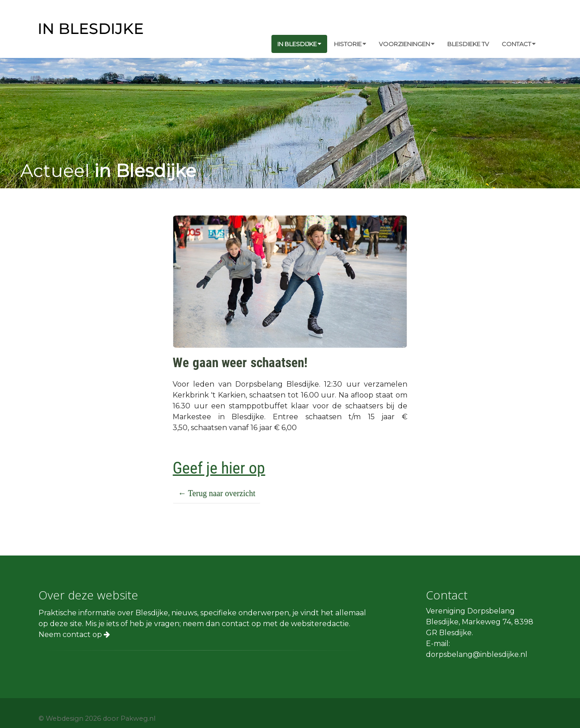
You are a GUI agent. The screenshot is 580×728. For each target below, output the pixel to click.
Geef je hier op (219, 468)
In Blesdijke (299, 44)
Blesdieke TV (468, 44)
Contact (519, 44)
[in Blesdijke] (91, 28)
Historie (350, 44)
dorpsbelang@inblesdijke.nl (477, 654)
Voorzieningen (407, 44)
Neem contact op (74, 635)
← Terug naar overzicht (217, 493)
